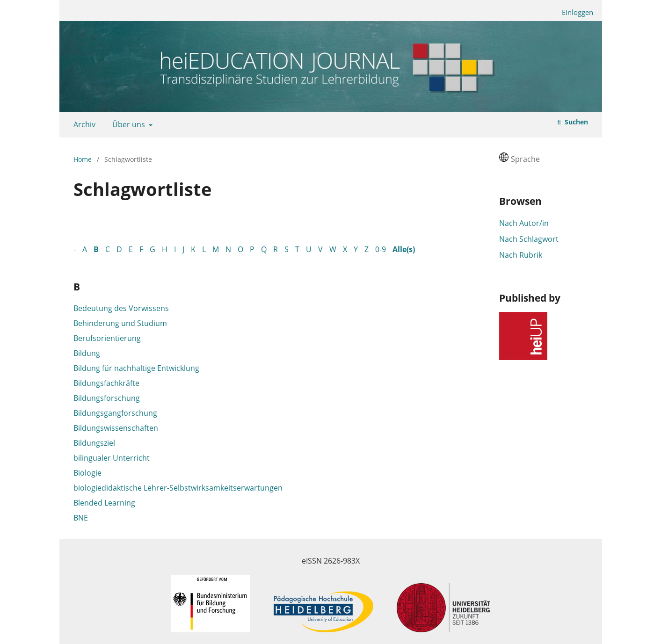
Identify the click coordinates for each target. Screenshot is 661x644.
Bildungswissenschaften (116, 428)
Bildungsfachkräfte (106, 383)
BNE (81, 518)
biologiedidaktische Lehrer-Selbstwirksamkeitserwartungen (178, 488)
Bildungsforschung (107, 398)
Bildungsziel (94, 443)
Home (83, 159)
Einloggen (574, 12)
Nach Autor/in (524, 223)
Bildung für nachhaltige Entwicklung (136, 368)
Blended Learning (104, 503)
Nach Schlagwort (529, 239)
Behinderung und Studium (120, 323)
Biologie (87, 473)
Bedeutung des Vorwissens (121, 308)
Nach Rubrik (521, 255)
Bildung (87, 353)
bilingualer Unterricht (112, 458)
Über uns (128, 124)
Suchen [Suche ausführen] (575, 122)
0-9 (381, 249)
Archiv (83, 124)
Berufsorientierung (107, 338)
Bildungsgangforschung (115, 413)
